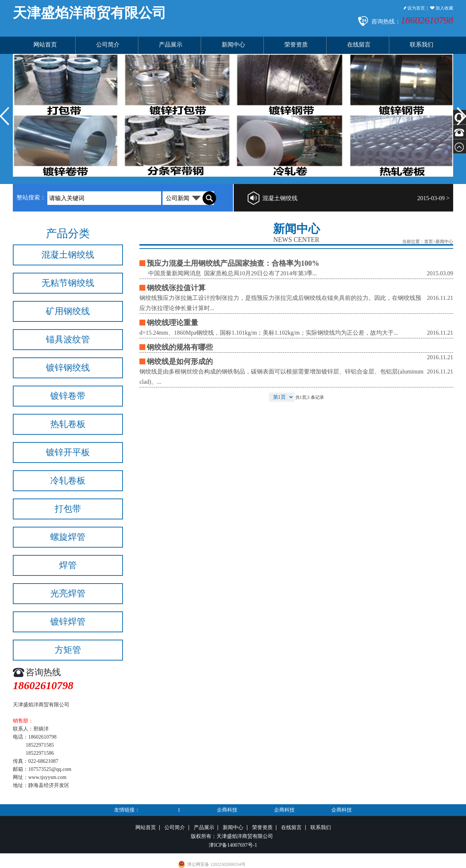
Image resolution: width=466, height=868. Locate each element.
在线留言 (359, 45)
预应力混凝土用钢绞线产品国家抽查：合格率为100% (233, 263)
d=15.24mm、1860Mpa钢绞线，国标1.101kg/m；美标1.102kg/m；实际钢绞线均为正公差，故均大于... (269, 333)
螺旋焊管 (68, 537)
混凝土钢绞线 (280, 198)
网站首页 (45, 45)
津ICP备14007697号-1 (233, 845)
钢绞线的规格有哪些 (180, 347)
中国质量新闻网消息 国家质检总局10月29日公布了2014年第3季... (228, 273)
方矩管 (68, 650)
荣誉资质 (296, 45)
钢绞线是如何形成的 (180, 361)
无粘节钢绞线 (68, 283)
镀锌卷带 (68, 396)
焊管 (68, 565)
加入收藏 (442, 8)
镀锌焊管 (68, 622)
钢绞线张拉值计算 (176, 288)
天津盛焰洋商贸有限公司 (90, 13)
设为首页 (414, 8)
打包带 (68, 509)
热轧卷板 (68, 424)
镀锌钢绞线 (68, 368)
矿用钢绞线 (68, 311)
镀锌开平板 (68, 452)
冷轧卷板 (68, 481)
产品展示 (171, 45)
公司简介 (108, 45)
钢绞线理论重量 (172, 323)
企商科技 (227, 810)
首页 (429, 242)
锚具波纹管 (68, 339)
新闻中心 (233, 45)
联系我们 (422, 45)
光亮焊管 (68, 593)
